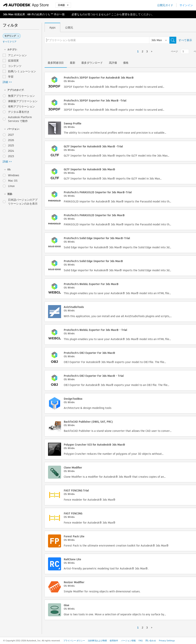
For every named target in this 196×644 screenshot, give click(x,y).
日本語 (63, 5)
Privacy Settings (167, 641)
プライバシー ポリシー (74, 641)
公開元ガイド (165, 5)
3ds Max (8, 14)
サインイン (186, 5)
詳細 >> (7, 82)
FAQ (141, 641)
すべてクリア (10, 42)
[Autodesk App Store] (26, 5)
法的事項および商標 (97, 641)
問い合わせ (151, 641)
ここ (114, 14)
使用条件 (114, 641)
